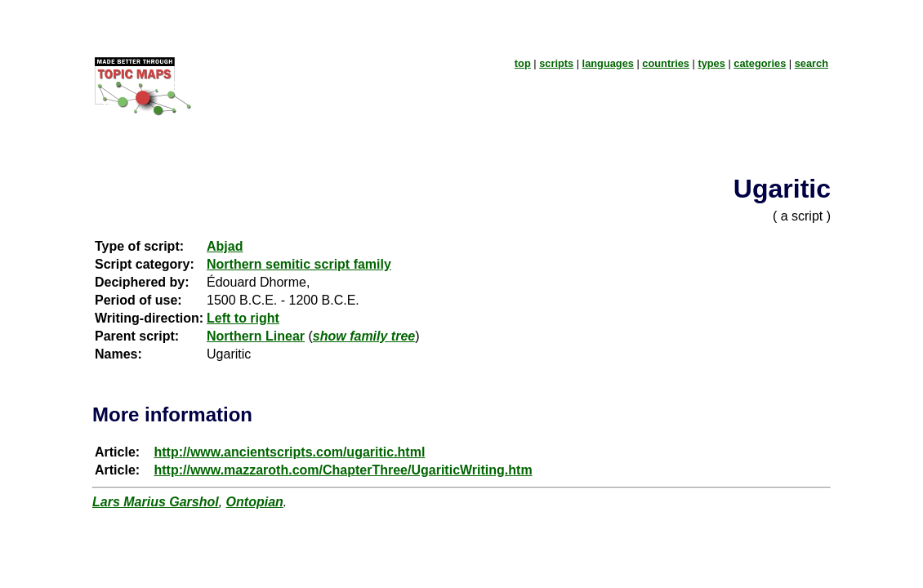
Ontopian (255, 502)
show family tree (364, 336)
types (711, 63)
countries (666, 63)
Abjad (225, 246)
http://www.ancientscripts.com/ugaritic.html (289, 452)
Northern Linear (256, 336)
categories (760, 63)
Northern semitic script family (299, 264)
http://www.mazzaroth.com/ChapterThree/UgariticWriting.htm (343, 470)
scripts (556, 63)
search (812, 63)
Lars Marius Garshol (156, 502)
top (523, 63)
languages (608, 63)
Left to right (243, 318)
